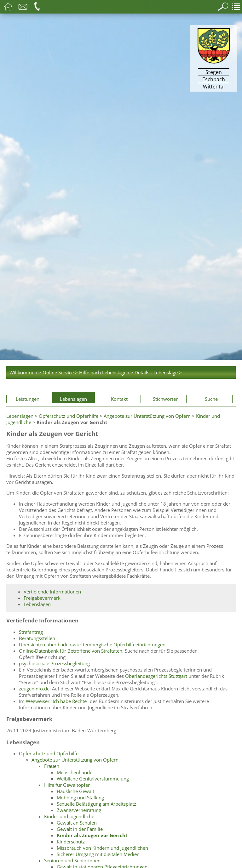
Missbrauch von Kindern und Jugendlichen (102, 848)
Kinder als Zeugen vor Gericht (92, 835)
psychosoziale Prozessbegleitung (54, 663)
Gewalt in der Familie (80, 829)
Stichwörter (165, 399)
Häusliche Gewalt (75, 791)
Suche (211, 399)
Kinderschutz (71, 842)
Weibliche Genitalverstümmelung (93, 779)
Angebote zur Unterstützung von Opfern (147, 416)
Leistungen (28, 399)
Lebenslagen (73, 399)
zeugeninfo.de (34, 689)
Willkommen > (25, 372)
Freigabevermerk (42, 598)
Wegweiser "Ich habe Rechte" (57, 701)
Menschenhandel (75, 772)
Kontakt (119, 399)
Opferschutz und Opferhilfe (69, 416)
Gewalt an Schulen (77, 823)
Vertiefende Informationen (52, 592)
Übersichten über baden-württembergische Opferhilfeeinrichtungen (92, 644)
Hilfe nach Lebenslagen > (106, 372)
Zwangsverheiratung (79, 810)
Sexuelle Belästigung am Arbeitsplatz (96, 804)
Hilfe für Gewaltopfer (67, 785)
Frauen (52, 766)
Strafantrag (31, 632)
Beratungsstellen (37, 638)
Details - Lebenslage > (158, 372)
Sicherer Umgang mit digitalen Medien (98, 854)
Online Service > (60, 372)
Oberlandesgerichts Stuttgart (156, 676)
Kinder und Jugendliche (69, 816)
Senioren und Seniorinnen (72, 860)
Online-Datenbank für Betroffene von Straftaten (71, 651)
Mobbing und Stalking (80, 797)
